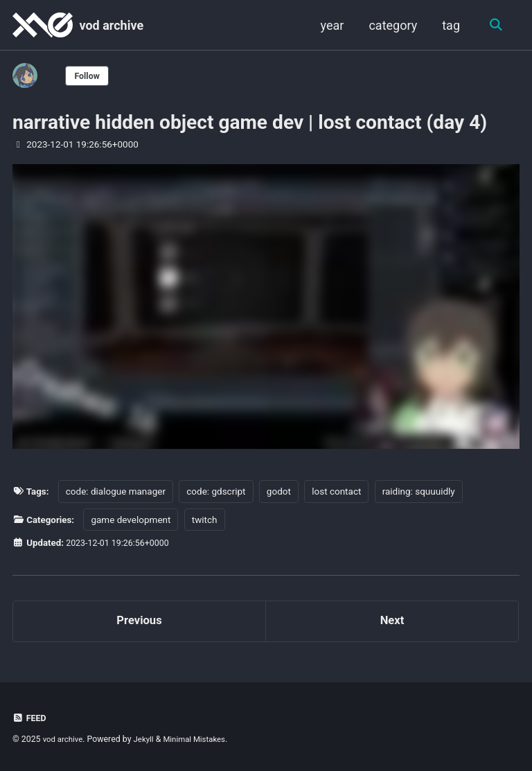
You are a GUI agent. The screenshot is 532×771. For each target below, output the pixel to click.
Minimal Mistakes (202, 740)
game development (131, 519)
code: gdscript (216, 491)
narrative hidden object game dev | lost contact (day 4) (250, 122)
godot (279, 491)
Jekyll (148, 740)
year (330, 25)
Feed (30, 718)
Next (392, 623)
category (391, 25)
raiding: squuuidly (419, 491)
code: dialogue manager (116, 491)
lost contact (337, 491)
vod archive (111, 25)
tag (450, 25)
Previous (140, 623)
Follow (89, 76)
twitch (205, 519)
